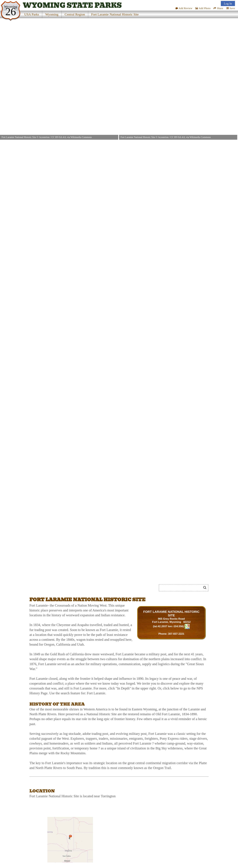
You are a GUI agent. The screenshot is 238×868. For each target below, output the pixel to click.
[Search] (182, 588)
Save (231, 8)
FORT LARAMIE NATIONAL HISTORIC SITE (171, 613)
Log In (228, 3)
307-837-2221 (176, 634)
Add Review (184, 8)
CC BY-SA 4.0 (59, 137)
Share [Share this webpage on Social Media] (218, 8)
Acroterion (44, 137)
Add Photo (203, 8)
